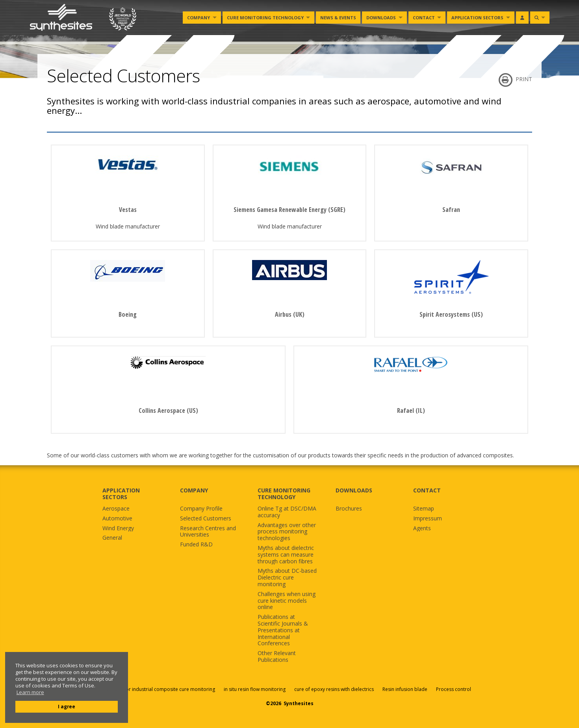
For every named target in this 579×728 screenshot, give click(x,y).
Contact (424, 18)
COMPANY (194, 490)
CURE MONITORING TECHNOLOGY (284, 494)
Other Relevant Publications (277, 657)
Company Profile (201, 509)
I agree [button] (67, 706)
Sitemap (424, 509)
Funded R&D (196, 545)
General (112, 538)
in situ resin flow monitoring (255, 689)
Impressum (428, 519)
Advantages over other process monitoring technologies (287, 532)
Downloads (381, 18)
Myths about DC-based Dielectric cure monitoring (287, 578)
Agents (422, 528)
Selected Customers (206, 519)
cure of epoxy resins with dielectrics (335, 689)
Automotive (117, 519)
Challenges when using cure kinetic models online (287, 601)
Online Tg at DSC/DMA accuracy (287, 512)
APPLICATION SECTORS (121, 494)
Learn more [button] (30, 692)
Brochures (349, 509)
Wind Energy (118, 528)
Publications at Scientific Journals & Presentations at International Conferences (283, 630)
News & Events (338, 18)
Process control (454, 689)
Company (199, 18)
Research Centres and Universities (208, 532)
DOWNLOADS (354, 490)
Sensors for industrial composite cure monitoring (160, 689)
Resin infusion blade (405, 689)
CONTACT (427, 490)
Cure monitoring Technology (265, 18)
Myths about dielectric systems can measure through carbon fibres (286, 555)
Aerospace (116, 509)
